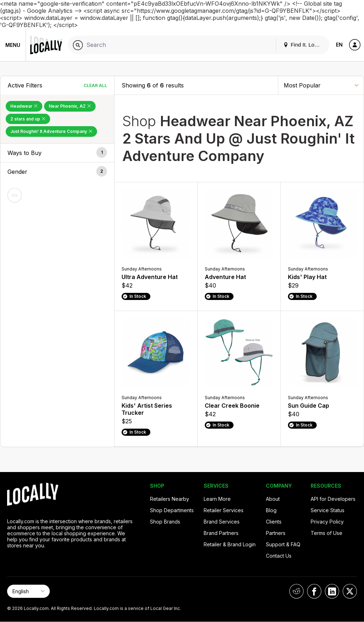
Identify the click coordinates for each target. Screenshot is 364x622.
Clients (274, 522)
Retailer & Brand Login (230, 544)
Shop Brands (165, 522)
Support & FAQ (283, 544)
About (273, 499)
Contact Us (279, 556)
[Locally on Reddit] (296, 591)
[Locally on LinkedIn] (332, 591)
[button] (57, 153)
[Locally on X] (350, 591)
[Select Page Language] (28, 591)
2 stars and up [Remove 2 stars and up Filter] (28, 119)
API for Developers (333, 499)
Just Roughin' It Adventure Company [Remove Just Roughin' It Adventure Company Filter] (51, 131)
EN (339, 45)
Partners (276, 533)
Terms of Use (326, 533)
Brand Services (222, 522)
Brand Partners (221, 533)
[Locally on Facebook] (314, 591)
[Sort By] (321, 85)
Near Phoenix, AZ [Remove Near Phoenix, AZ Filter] (70, 106)
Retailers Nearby (170, 499)
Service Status (328, 510)
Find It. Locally (304, 45)
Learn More (217, 499)
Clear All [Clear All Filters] (95, 85)
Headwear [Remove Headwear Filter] (24, 106)
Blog (271, 510)
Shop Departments (172, 510)
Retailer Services (224, 510)
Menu (13, 45)
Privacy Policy (327, 522)
